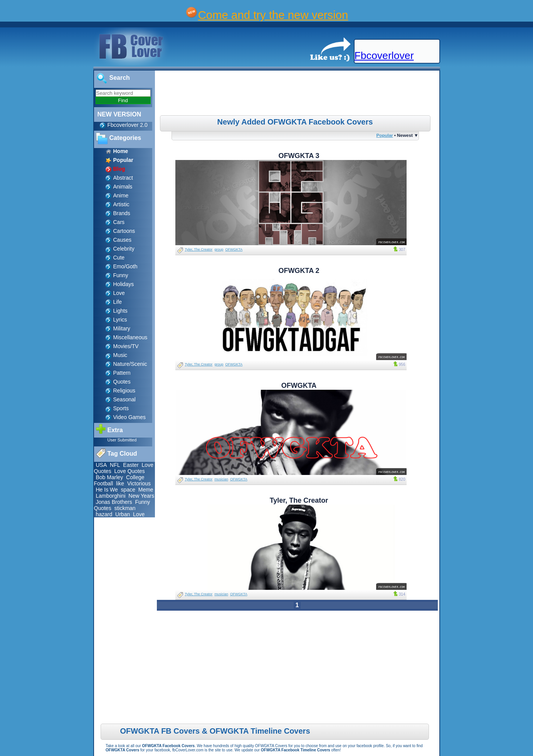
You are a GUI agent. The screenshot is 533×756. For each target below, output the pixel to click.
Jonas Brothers (114, 502)
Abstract (123, 178)
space (128, 490)
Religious (124, 391)
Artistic (121, 204)
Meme (146, 490)
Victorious (139, 483)
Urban (123, 514)
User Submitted (122, 440)
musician (221, 479)
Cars (119, 222)
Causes (122, 240)
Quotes (122, 382)
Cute (119, 258)
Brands (122, 213)
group (219, 249)
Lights (120, 311)
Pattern (122, 373)
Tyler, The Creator (199, 249)
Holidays (124, 284)
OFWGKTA (234, 249)
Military (122, 328)
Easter (131, 465)
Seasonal (124, 399)
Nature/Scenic (130, 364)
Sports (121, 408)
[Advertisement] (298, 94)
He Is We (107, 490)
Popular (384, 135)
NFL (115, 465)
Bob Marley (110, 477)
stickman (125, 508)
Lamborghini (111, 496)
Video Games (130, 417)
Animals (123, 187)
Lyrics (120, 320)
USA (102, 465)
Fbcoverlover (384, 56)
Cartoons (124, 231)
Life (118, 302)
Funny (121, 275)
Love (119, 293)
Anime (121, 195)
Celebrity (124, 249)
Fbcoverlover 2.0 (128, 125)
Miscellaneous (130, 337)
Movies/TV (126, 346)
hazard (104, 514)
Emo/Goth (125, 266)
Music (120, 355)
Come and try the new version (273, 15)
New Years (141, 496)
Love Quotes (129, 471)
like (120, 483)
